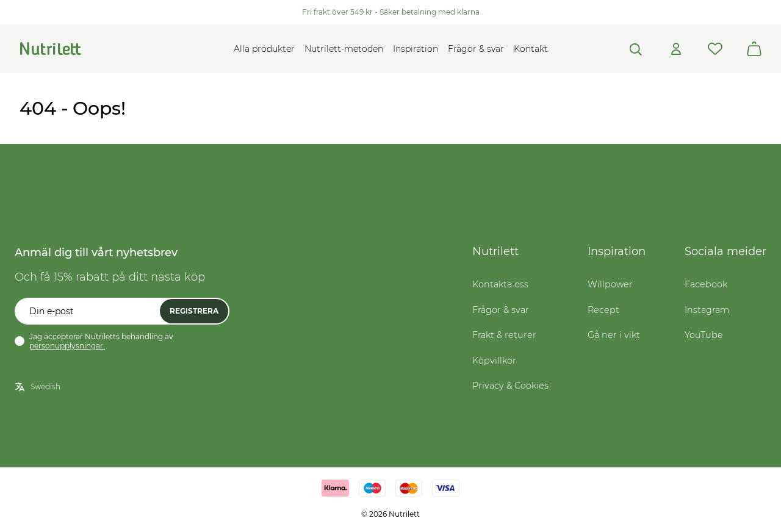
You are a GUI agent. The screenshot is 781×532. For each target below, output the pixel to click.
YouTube (704, 335)
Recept (603, 310)
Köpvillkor (494, 361)
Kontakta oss (500, 284)
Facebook (706, 284)
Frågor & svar (476, 49)
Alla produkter (264, 49)
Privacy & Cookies (510, 386)
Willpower (610, 284)
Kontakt (531, 49)
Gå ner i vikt (614, 335)
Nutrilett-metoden (344, 49)
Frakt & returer (504, 335)
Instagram (707, 310)
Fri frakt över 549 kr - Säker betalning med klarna (391, 12)
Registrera (194, 311)
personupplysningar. (67, 346)
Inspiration (416, 49)
